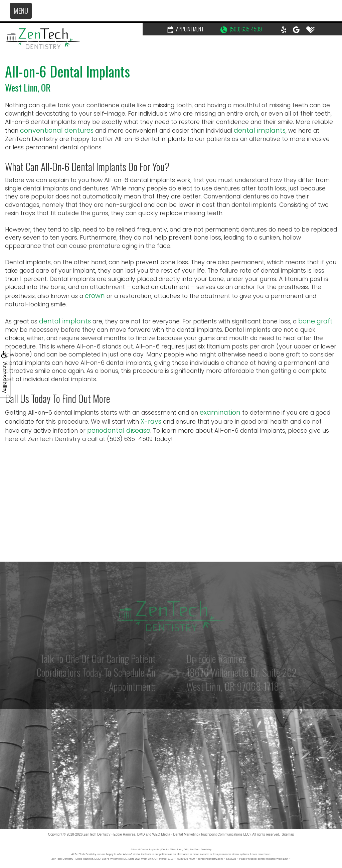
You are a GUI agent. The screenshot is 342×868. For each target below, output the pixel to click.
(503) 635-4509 (241, 29)
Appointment (186, 29)
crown (95, 296)
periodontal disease (119, 430)
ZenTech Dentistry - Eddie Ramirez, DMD (114, 834)
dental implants (260, 130)
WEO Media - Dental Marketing (175, 834)
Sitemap (288, 834)
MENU (21, 11)
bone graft (315, 321)
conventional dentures (57, 130)
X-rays (151, 421)
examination (220, 412)
